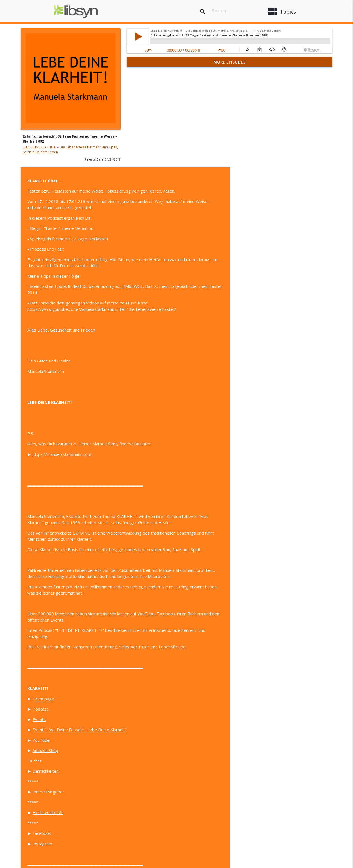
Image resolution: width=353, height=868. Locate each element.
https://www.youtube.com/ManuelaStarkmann (177, 212)
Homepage (149, 601)
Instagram (148, 746)
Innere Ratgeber (154, 694)
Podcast (146, 611)
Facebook (148, 736)
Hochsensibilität (154, 715)
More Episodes (230, 62)
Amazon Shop (151, 653)
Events (145, 622)
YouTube (147, 643)
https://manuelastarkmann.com (168, 357)
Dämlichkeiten (152, 674)
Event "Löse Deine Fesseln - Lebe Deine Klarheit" (185, 632)
